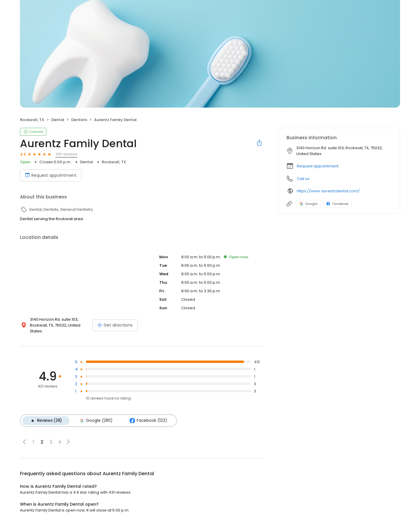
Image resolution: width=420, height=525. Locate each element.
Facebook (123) (148, 421)
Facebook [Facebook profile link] (337, 204)
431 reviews (66, 154)
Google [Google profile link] (308, 204)
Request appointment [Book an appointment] (51, 175)
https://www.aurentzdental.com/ (328, 191)
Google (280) (96, 421)
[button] (24, 442)
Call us (303, 179)
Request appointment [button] (318, 166)
